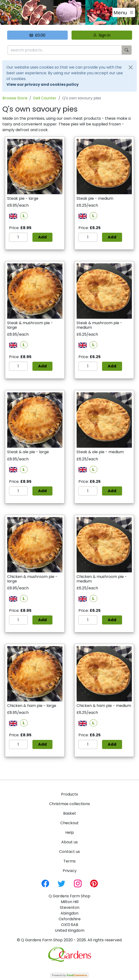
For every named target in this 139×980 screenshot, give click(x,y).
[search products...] (65, 50)
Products (69, 794)
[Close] (131, 67)
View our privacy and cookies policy (43, 84)
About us (69, 842)
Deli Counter (45, 98)
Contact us (69, 852)
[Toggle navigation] (124, 12)
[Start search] (127, 50)
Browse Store (15, 98)
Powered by (69, 975)
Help (70, 832)
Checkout (69, 823)
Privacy (70, 871)
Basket (70, 813)
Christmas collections (69, 804)
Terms (69, 861)
